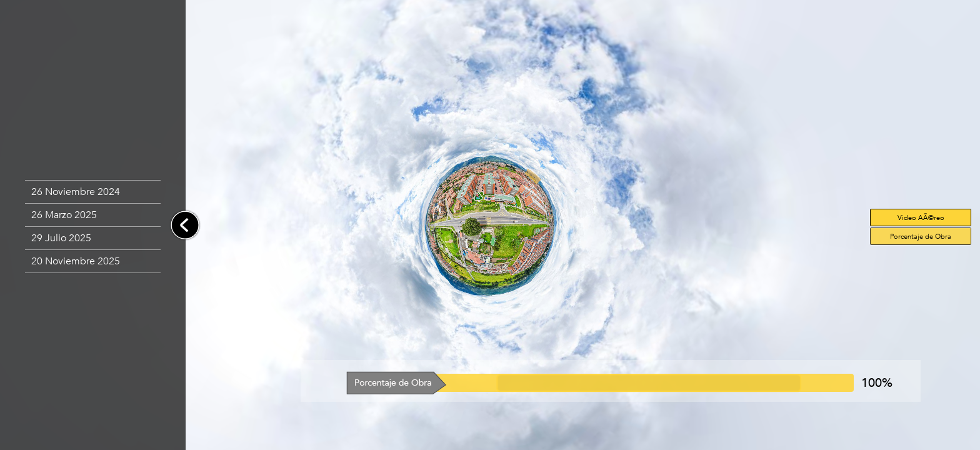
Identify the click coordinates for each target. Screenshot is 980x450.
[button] (93, 192)
